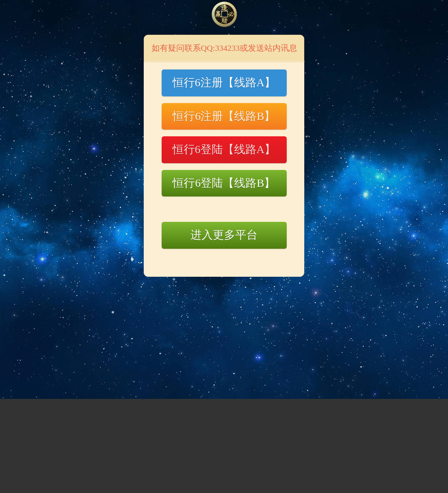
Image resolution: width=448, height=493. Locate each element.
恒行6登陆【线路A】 (224, 149)
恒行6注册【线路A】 (224, 82)
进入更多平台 (224, 235)
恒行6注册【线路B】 (224, 116)
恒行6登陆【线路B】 (224, 183)
